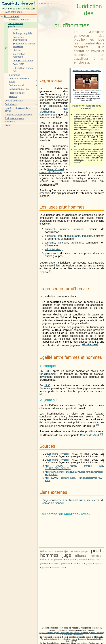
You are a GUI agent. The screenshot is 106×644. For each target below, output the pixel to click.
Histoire (17, 50)
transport (63, 243)
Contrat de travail (14, 101)
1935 (47, 385)
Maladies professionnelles (18, 115)
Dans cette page (13, 12)
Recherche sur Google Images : (87, 70)
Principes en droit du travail (19, 80)
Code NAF (18, 64)
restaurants (74, 236)
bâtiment (50, 229)
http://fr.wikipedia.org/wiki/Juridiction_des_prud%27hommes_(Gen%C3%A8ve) (72, 633)
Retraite (13, 96)
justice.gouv (94, 130)
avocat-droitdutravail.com (93, 90)
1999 (52, 263)
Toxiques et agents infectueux (14, 120)
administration (53, 249)
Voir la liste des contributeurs (72, 635)
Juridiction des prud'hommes (16, 25)
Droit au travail (16, 85)
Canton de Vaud (89, 435)
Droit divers (11, 104)
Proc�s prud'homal (23, 61)
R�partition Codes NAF (23, 69)
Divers (8, 125)
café (60, 236)
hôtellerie (50, 236)
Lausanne (65, 435)
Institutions (14, 75)
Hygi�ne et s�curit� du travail (18, 110)
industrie (65, 229)
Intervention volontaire (19, 55)
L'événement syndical (57, 454)
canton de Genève (51, 172)
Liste (15, 30)
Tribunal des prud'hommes (54, 110)
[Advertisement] (56, 12)
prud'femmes (48, 374)
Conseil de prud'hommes (20, 39)
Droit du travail (12, 16)
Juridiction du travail (19, 20)
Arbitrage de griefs (22, 33)
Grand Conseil (55, 169)
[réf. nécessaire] (90, 344)
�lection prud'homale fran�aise (24, 45)
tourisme (50, 243)
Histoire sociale (17, 93)
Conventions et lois (19, 89)
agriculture (77, 243)
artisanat (79, 229)
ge (75, 146)
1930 (47, 371)
